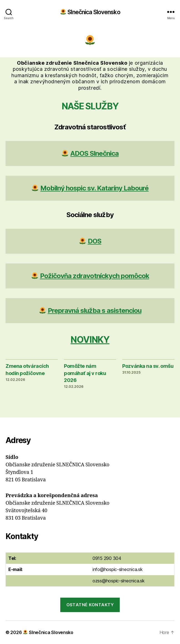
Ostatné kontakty (90, 605)
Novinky (90, 340)
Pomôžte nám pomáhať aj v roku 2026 (85, 373)
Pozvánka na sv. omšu (148, 366)
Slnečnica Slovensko (90, 12)
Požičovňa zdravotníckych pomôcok (95, 276)
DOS (95, 241)
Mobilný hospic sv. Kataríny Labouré (94, 188)
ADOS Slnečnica (94, 153)
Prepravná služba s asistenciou (95, 310)
